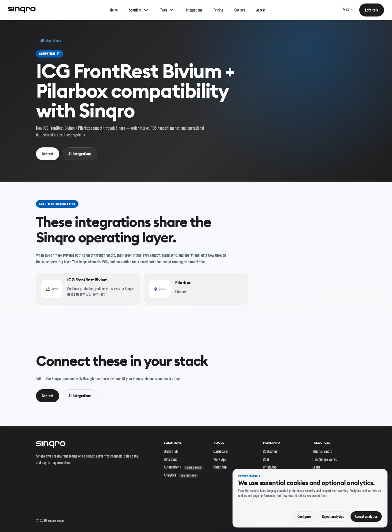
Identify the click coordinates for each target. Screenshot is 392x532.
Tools (218, 443)
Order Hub (171, 451)
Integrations (194, 10)
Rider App (220, 467)
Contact (239, 10)
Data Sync (170, 459)
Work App (220, 459)
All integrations (80, 154)
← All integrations (48, 41)
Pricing (218, 10)
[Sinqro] (22, 10)
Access (261, 10)
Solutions (172, 443)
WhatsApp (270, 467)
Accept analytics (366, 516)
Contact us (270, 451)
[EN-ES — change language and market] (348, 10)
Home (114, 10)
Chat (266, 459)
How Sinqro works (325, 459)
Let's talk (372, 10)
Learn (316, 467)
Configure (304, 516)
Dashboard (220, 451)
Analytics (181, 475)
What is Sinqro (322, 451)
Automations (183, 467)
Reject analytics (333, 516)
